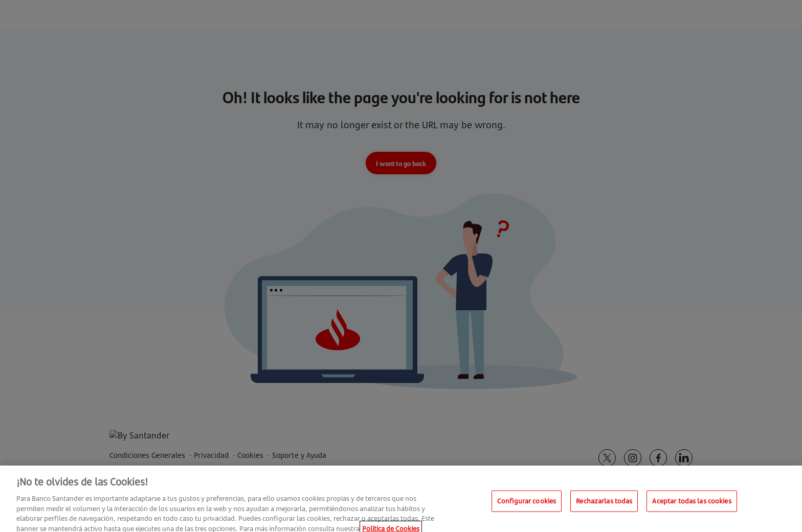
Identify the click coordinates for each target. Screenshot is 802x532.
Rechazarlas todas (604, 505)
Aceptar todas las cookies (692, 505)
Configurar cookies (527, 505)
